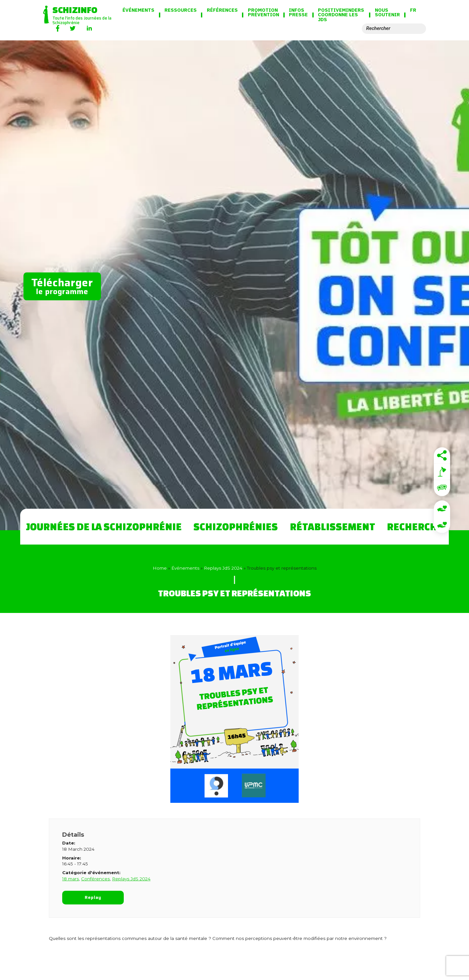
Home (160, 568)
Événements (138, 10)
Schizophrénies (236, 526)
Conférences (95, 879)
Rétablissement (333, 526)
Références (222, 10)
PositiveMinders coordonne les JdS (341, 15)
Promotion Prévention (263, 13)
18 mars (71, 879)
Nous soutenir (387, 13)
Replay (93, 897)
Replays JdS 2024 (223, 568)
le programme (62, 286)
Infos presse (298, 13)
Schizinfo (75, 10)
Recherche (415, 526)
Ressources (181, 10)
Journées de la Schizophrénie (104, 526)
